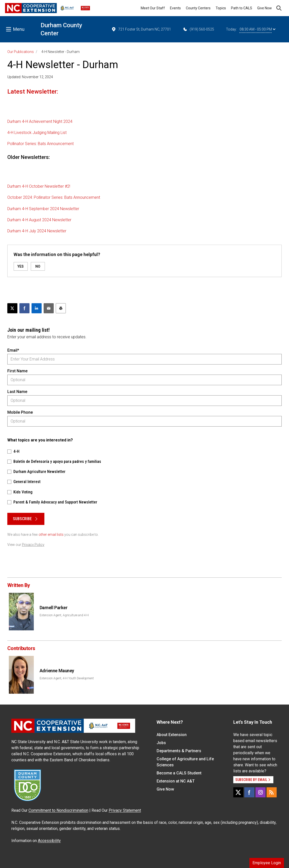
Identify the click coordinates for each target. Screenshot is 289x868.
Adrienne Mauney (57, 671)
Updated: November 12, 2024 (30, 77)
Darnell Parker (54, 608)
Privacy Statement (125, 810)
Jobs (161, 743)
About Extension (172, 735)
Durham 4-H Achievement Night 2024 (40, 121)
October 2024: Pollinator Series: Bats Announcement (54, 197)
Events (175, 8)
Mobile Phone (20, 412)
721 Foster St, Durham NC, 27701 (141, 29)
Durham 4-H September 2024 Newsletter (43, 209)
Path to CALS (242, 8)
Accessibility (49, 841)
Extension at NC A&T (176, 781)
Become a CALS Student (179, 773)
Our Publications (21, 52)
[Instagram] (261, 792)
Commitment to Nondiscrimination (58, 810)
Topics (221, 8)
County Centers (198, 8)
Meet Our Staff (153, 8)
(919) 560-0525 (198, 29)
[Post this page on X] (12, 308)
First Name (17, 371)
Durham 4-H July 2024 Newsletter (37, 231)
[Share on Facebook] (24, 308)
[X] (238, 792)
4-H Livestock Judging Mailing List (37, 133)
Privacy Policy (33, 545)
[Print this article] (61, 308)
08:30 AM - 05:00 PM (257, 29)
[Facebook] (249, 792)
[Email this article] (49, 308)
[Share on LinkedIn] (37, 308)
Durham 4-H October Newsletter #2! (39, 186)
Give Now (265, 8)
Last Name (17, 392)
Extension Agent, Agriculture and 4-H (64, 615)
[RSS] (272, 792)
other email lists (51, 535)
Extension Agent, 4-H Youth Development (67, 678)
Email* (13, 350)
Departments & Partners (179, 751)
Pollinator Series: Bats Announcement (40, 144)
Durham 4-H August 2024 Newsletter (39, 220)
